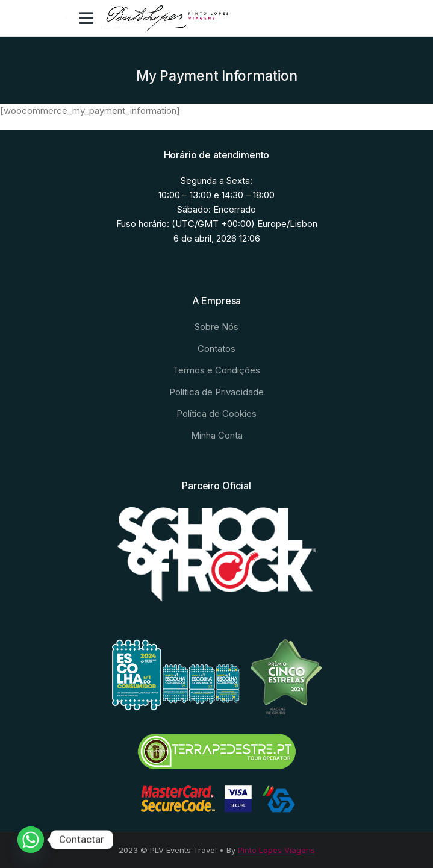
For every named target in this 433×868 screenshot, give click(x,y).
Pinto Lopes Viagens (276, 850)
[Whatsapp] (31, 840)
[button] (86, 18)
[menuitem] (217, 327)
